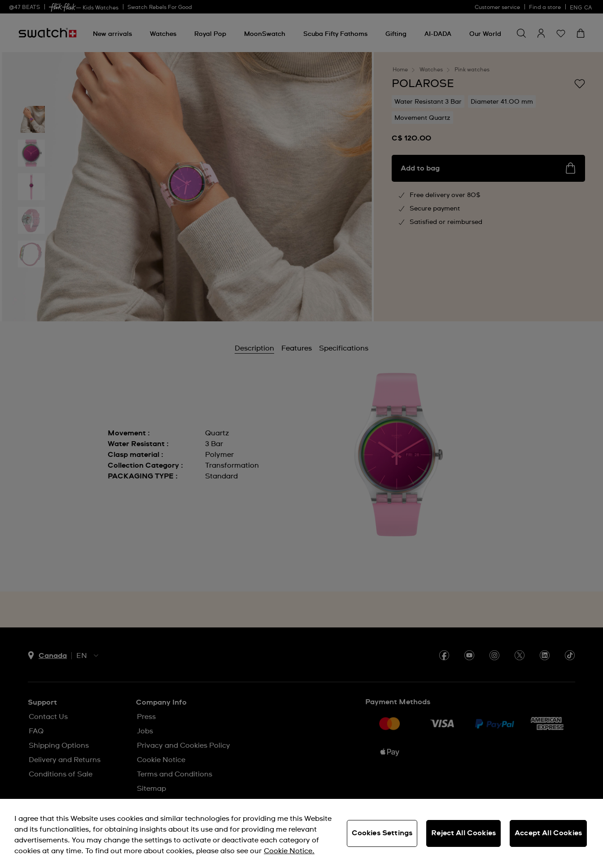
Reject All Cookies (463, 833)
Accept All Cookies (548, 833)
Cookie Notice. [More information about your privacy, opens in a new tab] (289, 851)
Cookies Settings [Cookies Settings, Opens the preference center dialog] (382, 833)
